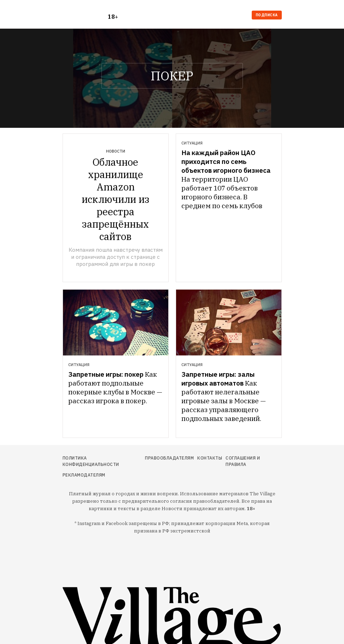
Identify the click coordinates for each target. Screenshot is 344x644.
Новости (116, 151)
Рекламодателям (84, 475)
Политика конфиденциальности (91, 461)
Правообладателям (169, 458)
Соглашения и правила (243, 461)
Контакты (210, 458)
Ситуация (192, 143)
